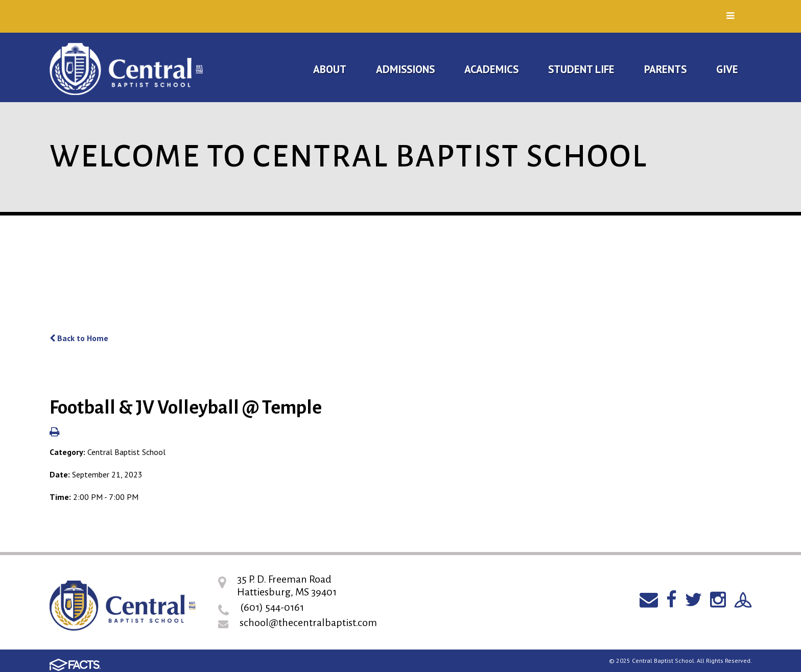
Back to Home (79, 338)
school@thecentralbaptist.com (308, 622)
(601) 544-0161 (272, 607)
